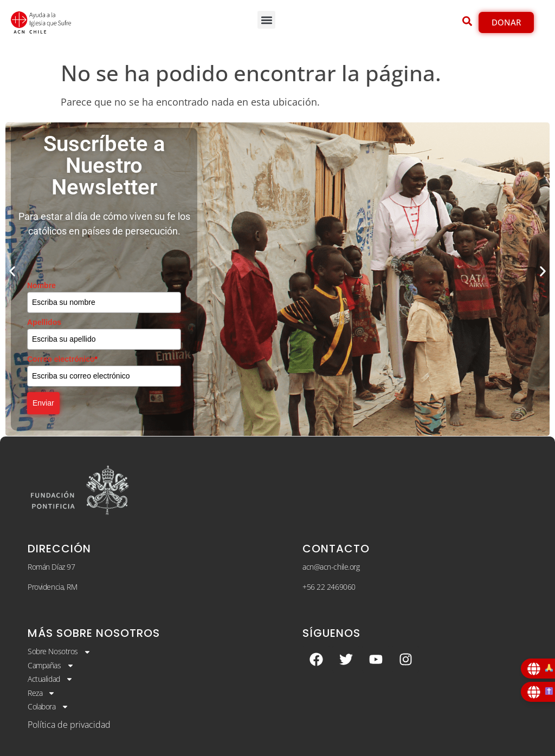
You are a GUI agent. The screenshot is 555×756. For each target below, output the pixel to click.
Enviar (43, 403)
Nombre (41, 285)
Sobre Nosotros (59, 651)
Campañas (51, 666)
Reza (41, 693)
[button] (266, 20)
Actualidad (50, 679)
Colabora (48, 707)
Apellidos (44, 322)
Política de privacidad (69, 725)
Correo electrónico (62, 359)
